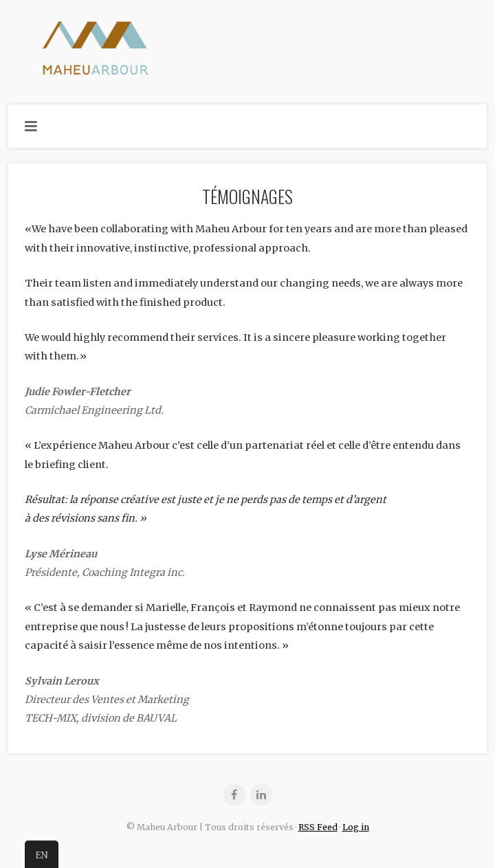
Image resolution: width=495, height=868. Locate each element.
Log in (356, 827)
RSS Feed (318, 827)
